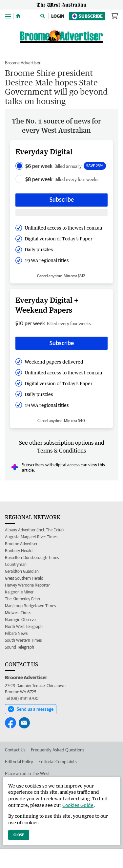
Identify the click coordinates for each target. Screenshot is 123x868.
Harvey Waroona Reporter (27, 585)
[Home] (18, 16)
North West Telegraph (24, 626)
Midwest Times (18, 613)
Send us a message (31, 709)
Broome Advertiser (23, 63)
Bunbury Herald (19, 551)
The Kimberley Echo (22, 599)
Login (58, 16)
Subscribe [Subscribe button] (62, 200)
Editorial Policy (19, 762)
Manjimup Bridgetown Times (30, 606)
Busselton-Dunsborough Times (32, 557)
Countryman (16, 564)
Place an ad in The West (27, 773)
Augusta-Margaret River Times (31, 537)
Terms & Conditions (61, 451)
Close (19, 835)
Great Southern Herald (24, 578)
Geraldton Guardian (22, 571)
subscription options (69, 443)
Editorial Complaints (58, 762)
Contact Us (15, 750)
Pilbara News (16, 633)
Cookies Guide (78, 805)
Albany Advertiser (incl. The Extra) (34, 530)
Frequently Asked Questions (58, 750)
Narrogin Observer (21, 620)
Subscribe (87, 16)
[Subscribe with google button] (61, 213)
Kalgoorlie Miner (19, 592)
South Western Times (23, 640)
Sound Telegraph (20, 647)
